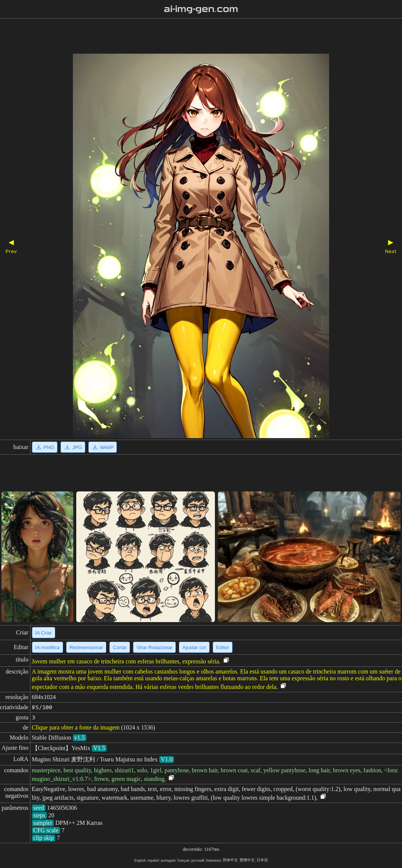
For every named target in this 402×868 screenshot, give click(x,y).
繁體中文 (247, 860)
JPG (73, 447)
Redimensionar (86, 647)
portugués (168, 860)
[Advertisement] (188, 37)
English (140, 860)
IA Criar (44, 633)
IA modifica (48, 647)
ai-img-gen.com (201, 9)
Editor (223, 647)
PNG (45, 447)
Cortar (120, 647)
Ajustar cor (194, 647)
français (184, 860)
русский (198, 860)
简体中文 (230, 860)
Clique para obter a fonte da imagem (76, 727)
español (153, 860)
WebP (103, 447)
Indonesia (214, 860)
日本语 (262, 860)
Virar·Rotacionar (154, 647)
